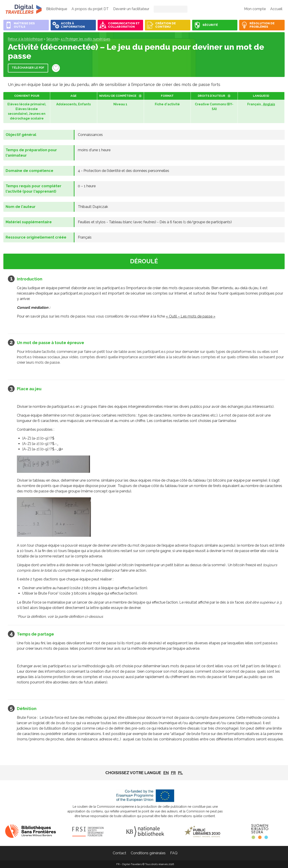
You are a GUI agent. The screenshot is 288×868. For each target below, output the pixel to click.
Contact (119, 853)
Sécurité (52, 39)
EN (166, 773)
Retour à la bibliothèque (25, 39)
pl (180, 773)
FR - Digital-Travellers (24, 9)
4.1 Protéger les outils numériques (85, 39)
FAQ (174, 853)
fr (173, 773)
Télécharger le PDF (28, 68)
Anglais (269, 104)
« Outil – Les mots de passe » (191, 316)
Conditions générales (148, 853)
